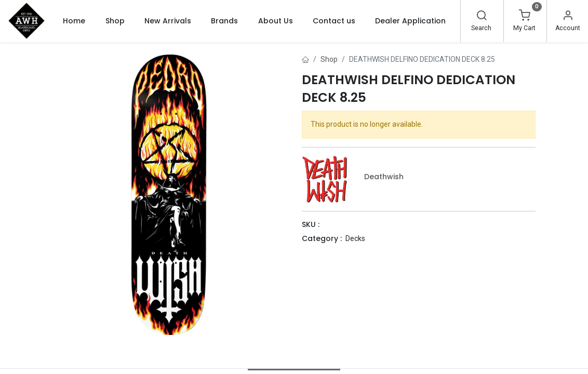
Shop (329, 59)
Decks (355, 238)
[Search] (482, 17)
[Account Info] (568, 17)
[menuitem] (74, 21)
